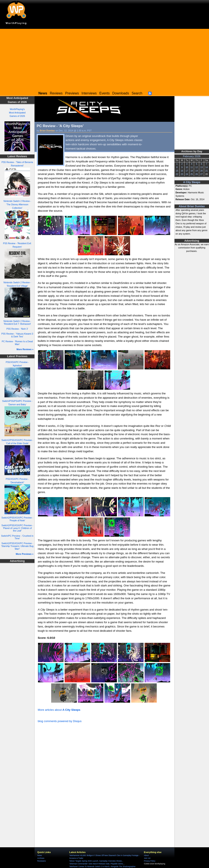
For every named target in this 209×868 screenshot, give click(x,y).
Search (137, 93)
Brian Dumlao (47, 131)
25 (192, 174)
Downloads (121, 93)
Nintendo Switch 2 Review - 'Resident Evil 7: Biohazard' (17, 322)
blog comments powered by (60, 721)
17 (187, 171)
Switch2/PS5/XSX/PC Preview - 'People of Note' (17, 519)
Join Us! (147, 858)
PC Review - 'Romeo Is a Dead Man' (17, 343)
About (146, 855)
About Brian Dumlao (192, 206)
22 (177, 174)
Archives (41, 858)
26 (197, 174)
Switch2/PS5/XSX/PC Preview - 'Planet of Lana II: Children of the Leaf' (17, 528)
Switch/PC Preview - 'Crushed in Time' (17, 537)
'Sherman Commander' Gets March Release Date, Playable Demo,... (97, 864)
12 (197, 167)
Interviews (89, 93)
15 (177, 171)
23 (182, 174)
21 (206, 171)
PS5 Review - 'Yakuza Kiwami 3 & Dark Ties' (17, 335)
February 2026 (192, 156)
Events (104, 93)
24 (187, 174)
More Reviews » (25, 349)
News (40, 855)
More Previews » (25, 554)
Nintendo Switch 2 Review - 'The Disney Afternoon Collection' (17, 204)
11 (192, 167)
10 (187, 167)
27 (202, 174)
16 (182, 171)
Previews (72, 93)
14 (206, 167)
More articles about (59, 710)
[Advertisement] (104, 59)
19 (197, 171)
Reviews (56, 93)
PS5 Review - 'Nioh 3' (17, 329)
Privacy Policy (150, 861)
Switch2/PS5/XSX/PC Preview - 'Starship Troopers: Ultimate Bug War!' (17, 546)
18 (192, 171)
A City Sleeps (192, 182)
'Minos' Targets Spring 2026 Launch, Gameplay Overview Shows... (96, 861)
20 (202, 171)
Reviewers (42, 861)
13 (202, 167)
